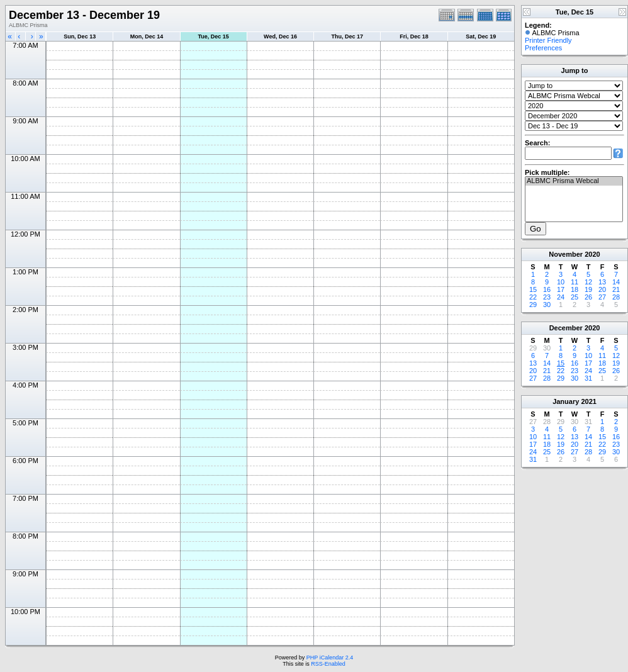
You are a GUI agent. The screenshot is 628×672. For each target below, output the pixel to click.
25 (575, 297)
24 (561, 297)
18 (575, 289)
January (566, 401)
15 (533, 289)
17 (561, 289)
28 (616, 297)
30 (547, 305)
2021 (588, 401)
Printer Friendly (548, 40)
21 (616, 289)
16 (547, 289)
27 (602, 297)
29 (533, 305)
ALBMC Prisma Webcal (574, 181)
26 (588, 297)
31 (588, 378)
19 (588, 289)
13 (602, 282)
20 (602, 289)
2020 (592, 254)
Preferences (543, 48)
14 (616, 282)
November (566, 254)
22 (533, 297)
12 (588, 282)
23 (547, 297)
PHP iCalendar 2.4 (330, 658)
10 (561, 282)
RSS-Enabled (328, 664)
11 (575, 282)
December (566, 328)
